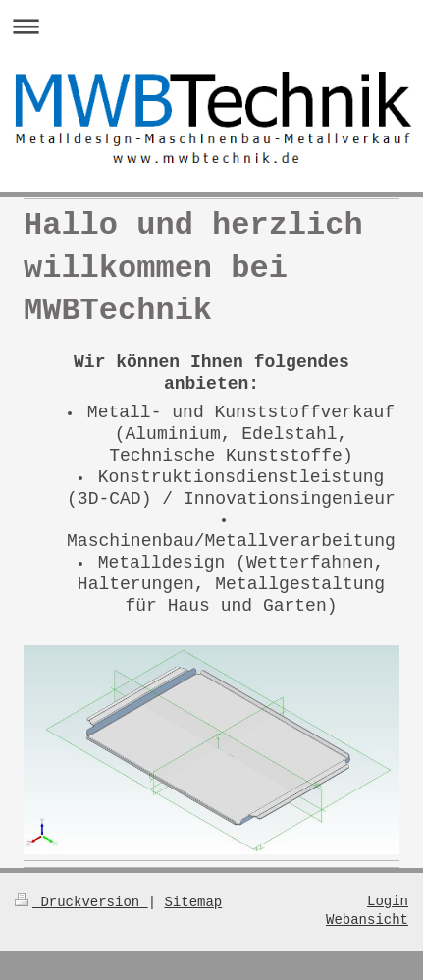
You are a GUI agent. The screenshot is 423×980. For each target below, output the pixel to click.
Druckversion (81, 902)
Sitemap (193, 902)
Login (388, 902)
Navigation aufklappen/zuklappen (211, 26)
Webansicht (367, 921)
